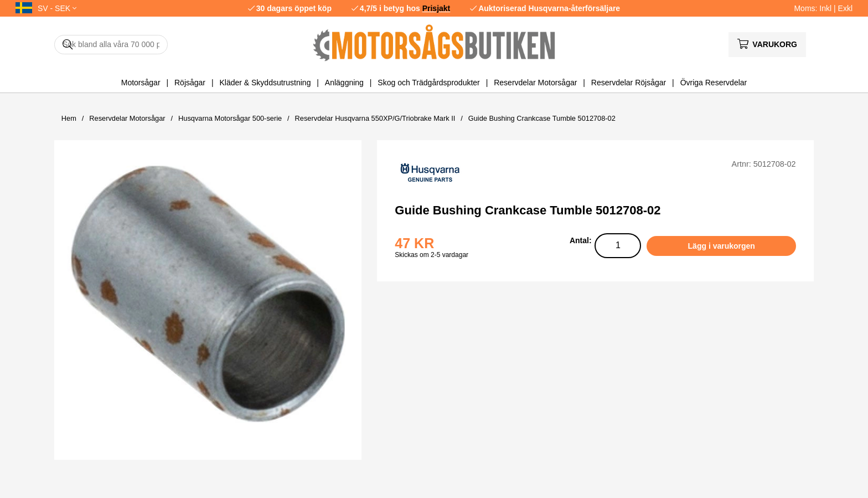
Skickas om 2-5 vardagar (432, 255)
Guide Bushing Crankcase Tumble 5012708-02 (542, 118)
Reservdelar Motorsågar (535, 83)
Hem (69, 118)
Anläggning (344, 83)
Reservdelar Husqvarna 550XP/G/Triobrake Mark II (375, 118)
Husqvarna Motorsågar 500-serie (230, 118)
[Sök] (111, 45)
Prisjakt (436, 8)
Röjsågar (190, 83)
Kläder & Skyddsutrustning (265, 83)
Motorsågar (141, 83)
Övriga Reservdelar (714, 83)
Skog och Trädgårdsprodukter (428, 83)
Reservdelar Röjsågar (629, 83)
